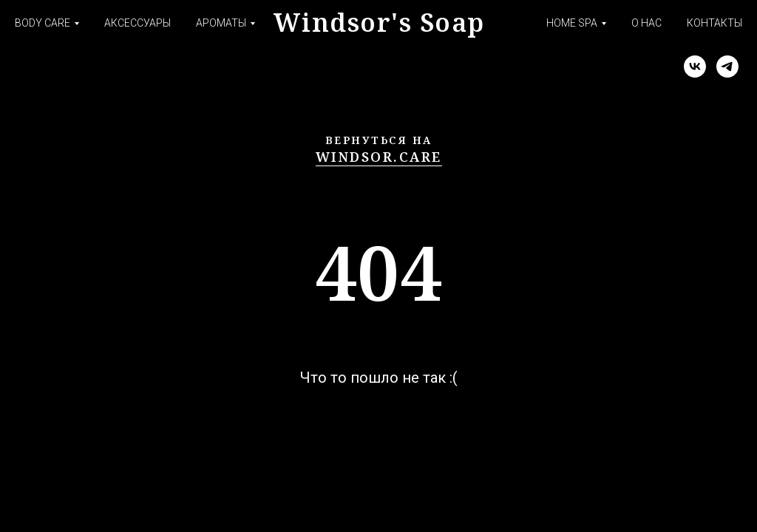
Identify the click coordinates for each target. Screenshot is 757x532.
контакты (714, 23)
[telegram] (727, 66)
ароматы (221, 23)
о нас (646, 23)
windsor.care (379, 157)
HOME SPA (572, 23)
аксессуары (138, 23)
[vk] (695, 66)
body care (43, 23)
